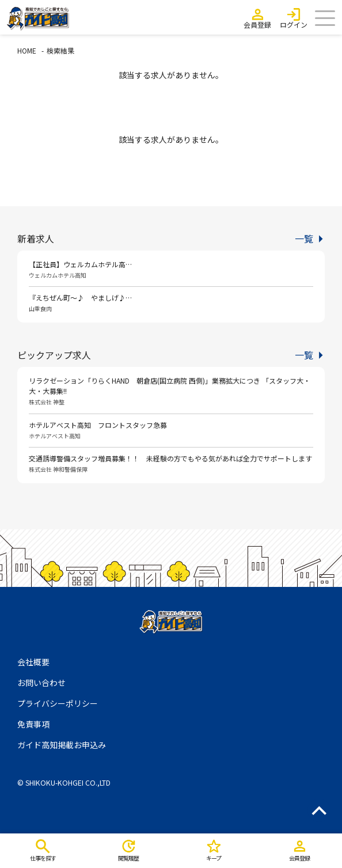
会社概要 (33, 662)
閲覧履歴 (128, 858)
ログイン (294, 24)
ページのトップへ (319, 810)
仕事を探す (43, 858)
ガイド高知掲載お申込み (62, 745)
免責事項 (33, 724)
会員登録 (257, 24)
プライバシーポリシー (58, 703)
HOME (27, 50)
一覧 (304, 238)
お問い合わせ (41, 683)
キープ (214, 858)
